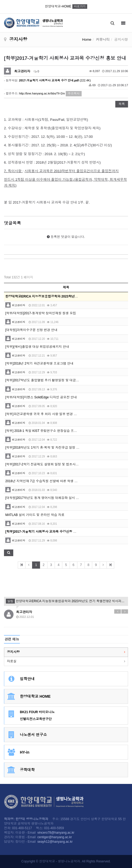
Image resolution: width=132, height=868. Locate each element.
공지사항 (13, 652)
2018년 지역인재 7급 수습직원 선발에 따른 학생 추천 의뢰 (47, 481)
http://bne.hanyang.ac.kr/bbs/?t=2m (42, 93)
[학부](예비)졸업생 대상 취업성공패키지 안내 (37, 347)
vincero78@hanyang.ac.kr (56, 833)
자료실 (12, 661)
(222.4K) (55, 80)
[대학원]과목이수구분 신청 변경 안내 (31, 330)
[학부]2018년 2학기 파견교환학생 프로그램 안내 (39, 363)
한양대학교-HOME (66, 6)
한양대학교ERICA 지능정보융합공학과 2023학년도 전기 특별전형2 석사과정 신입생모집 (66, 601)
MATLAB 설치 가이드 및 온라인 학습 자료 (35, 515)
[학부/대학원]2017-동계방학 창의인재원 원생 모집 (41, 313)
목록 (122, 104)
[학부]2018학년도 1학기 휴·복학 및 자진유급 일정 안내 (44, 448)
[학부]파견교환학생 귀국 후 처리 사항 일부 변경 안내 (43, 414)
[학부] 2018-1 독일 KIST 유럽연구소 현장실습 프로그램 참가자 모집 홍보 (57, 431)
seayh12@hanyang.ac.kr (55, 842)
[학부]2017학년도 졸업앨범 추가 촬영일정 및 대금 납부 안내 (48, 380)
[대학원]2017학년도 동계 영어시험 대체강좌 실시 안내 (44, 498)
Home (87, 40)
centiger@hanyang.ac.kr (55, 837)
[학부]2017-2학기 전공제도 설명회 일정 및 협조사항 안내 (46, 464)
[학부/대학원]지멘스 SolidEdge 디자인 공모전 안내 (41, 397)
